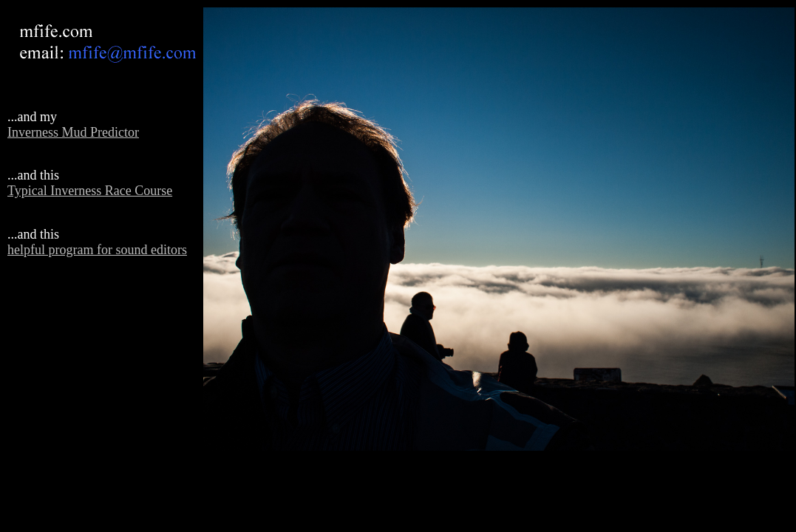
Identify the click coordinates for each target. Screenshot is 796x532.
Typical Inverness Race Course (90, 191)
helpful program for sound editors (97, 250)
